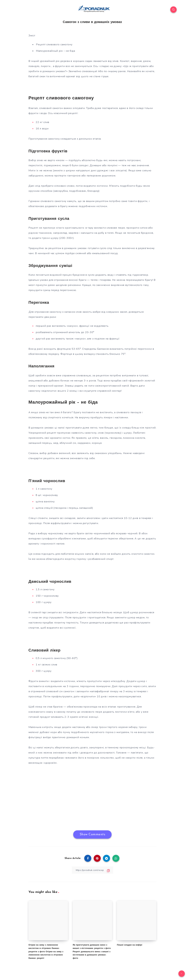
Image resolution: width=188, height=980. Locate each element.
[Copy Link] (92, 870)
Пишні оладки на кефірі (129, 945)
